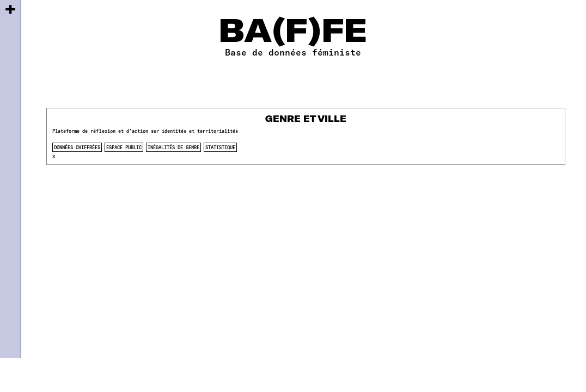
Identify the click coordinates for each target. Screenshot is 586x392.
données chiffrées (77, 147)
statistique (220, 147)
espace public (124, 147)
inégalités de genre (173, 147)
